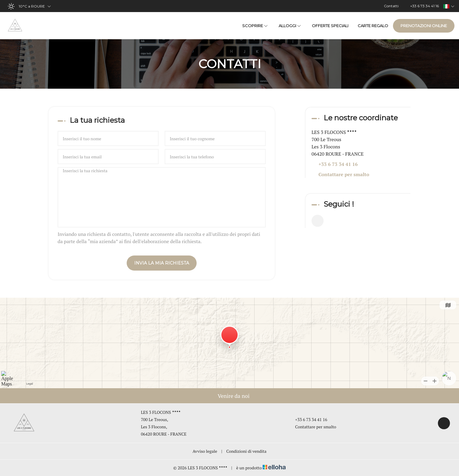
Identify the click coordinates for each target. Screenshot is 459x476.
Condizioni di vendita (246, 451)
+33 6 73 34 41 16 (308, 419)
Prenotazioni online (424, 26)
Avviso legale (205, 451)
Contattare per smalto (344, 174)
